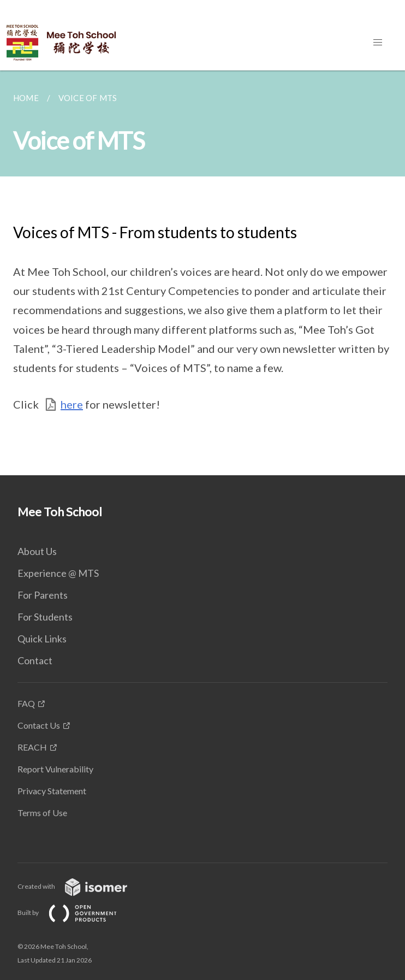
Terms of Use (42, 813)
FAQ (26, 703)
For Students (45, 617)
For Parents (43, 595)
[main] (202, 273)
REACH (32, 747)
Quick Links (42, 639)
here (72, 404)
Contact (35, 660)
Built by (76, 913)
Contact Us (39, 725)
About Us (37, 551)
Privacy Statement (52, 791)
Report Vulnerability (55, 769)
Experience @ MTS (58, 573)
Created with (81, 886)
